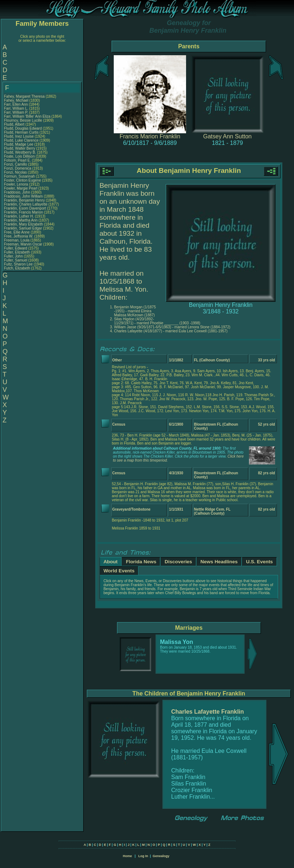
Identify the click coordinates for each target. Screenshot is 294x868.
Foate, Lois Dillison (19, 156)
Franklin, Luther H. (19, 216)
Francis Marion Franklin (150, 136)
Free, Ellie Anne (17, 232)
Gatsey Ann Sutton (227, 136)
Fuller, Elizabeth (17, 252)
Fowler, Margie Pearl (21, 188)
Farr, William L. (16, 108)
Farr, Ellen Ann (16, 104)
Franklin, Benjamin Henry (24, 200)
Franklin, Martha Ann (21, 220)
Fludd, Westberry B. (20, 152)
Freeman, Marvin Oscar (23, 244)
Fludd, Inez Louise (19, 136)
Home (127, 856)
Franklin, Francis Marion (23, 212)
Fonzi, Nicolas (16, 172)
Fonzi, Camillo (16, 164)
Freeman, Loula (17, 240)
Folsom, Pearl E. (17, 160)
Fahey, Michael (17, 100)
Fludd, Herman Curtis (21, 132)
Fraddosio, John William (23, 196)
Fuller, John (14, 256)
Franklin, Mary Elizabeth (23, 224)
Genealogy (161, 856)
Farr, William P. (16, 112)
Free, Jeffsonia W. (19, 236)
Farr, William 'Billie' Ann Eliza (27, 116)
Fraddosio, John (18, 192)
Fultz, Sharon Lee (18, 264)
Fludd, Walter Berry (20, 148)
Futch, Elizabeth (17, 268)
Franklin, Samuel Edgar (23, 228)
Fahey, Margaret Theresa (24, 96)
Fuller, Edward (16, 248)
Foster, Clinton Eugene (23, 180)
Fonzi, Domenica (18, 168)
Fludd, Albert (15, 124)
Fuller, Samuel (16, 260)
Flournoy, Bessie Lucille (23, 120)
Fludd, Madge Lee (19, 144)
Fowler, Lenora (17, 184)
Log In (143, 856)
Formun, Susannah (20, 176)
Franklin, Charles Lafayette (26, 204)
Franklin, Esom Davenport (25, 208)
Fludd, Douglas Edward (23, 128)
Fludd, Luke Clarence (21, 140)
